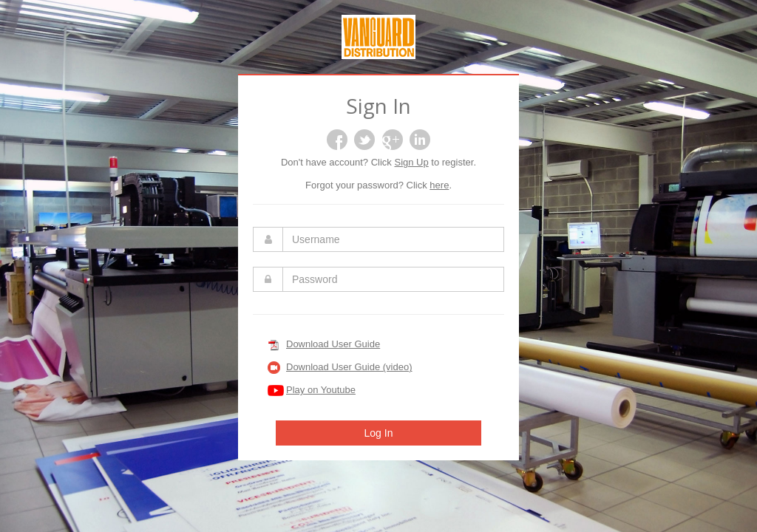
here (439, 185)
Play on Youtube (321, 390)
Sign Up (411, 162)
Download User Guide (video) (349, 367)
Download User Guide (333, 344)
